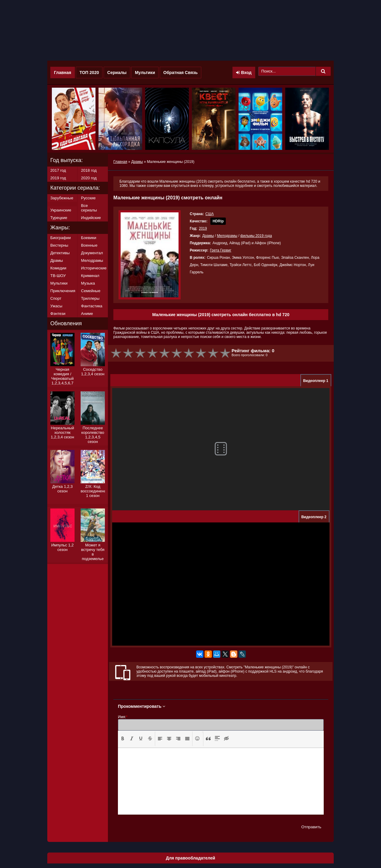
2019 (203, 228)
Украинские (61, 210)
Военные (89, 245)
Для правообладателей (190, 858)
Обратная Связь (180, 73)
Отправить (311, 827)
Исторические (94, 268)
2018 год (89, 170)
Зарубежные (62, 198)
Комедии (58, 268)
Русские (88, 198)
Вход (244, 73)
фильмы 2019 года (256, 236)
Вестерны (59, 245)
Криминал (90, 276)
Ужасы (56, 306)
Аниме (87, 314)
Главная (63, 73)
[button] (123, 739)
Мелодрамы (227, 236)
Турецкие (59, 218)
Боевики (89, 238)
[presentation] (123, 738)
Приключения (63, 291)
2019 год (58, 178)
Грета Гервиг (221, 250)
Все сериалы (89, 208)
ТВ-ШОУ (58, 276)
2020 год (89, 178)
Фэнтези (58, 314)
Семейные (91, 291)
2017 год (58, 170)
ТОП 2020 (89, 73)
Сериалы (117, 73)
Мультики (145, 73)
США (209, 214)
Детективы (60, 253)
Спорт (56, 298)
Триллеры (90, 298)
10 (226, 353)
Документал (92, 253)
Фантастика (92, 306)
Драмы (208, 236)
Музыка (88, 283)
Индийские (91, 218)
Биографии (60, 238)
